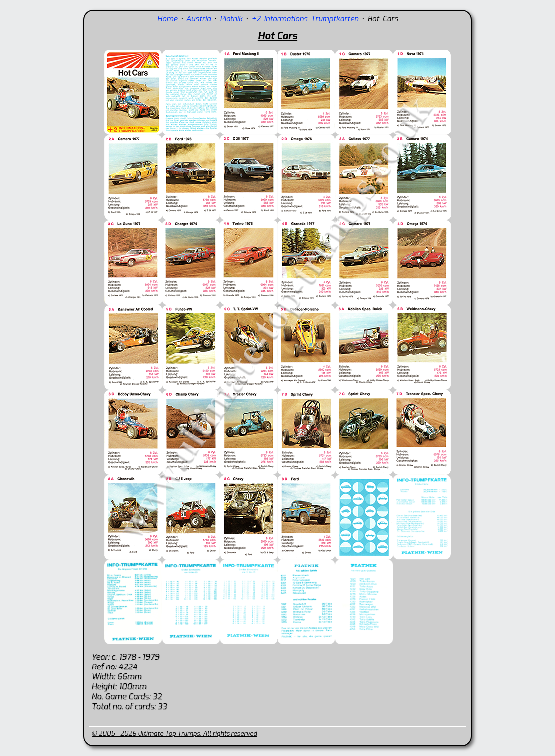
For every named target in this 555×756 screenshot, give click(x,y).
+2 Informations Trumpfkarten (305, 19)
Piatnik (231, 19)
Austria (199, 19)
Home (167, 19)
